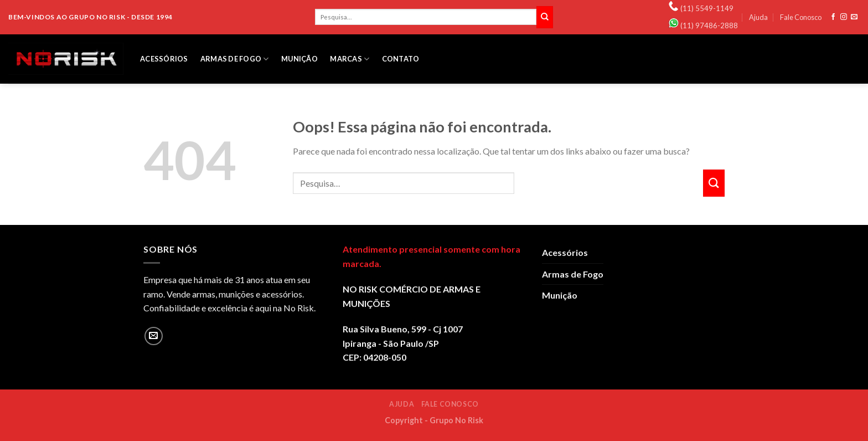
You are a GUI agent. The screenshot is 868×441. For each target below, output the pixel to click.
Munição (299, 59)
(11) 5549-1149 (707, 8)
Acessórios (164, 59)
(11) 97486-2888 (709, 25)
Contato (401, 59)
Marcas (350, 59)
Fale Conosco (801, 17)
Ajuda (758, 17)
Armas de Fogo (235, 59)
